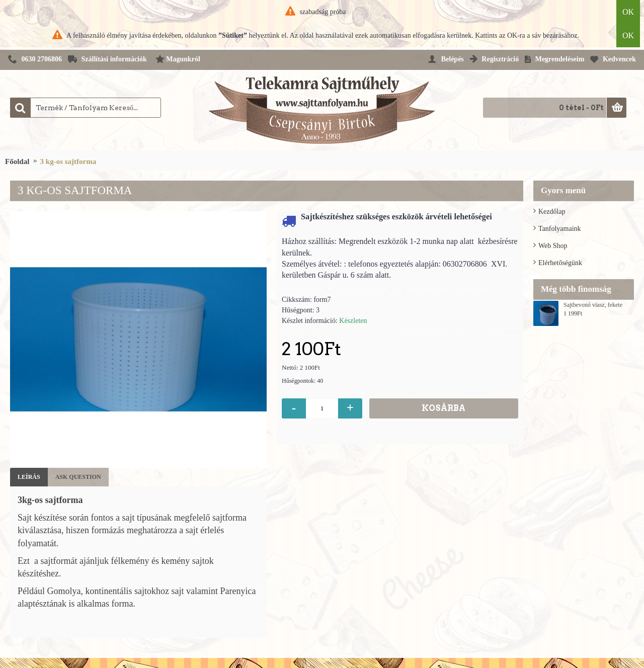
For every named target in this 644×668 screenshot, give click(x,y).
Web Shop (553, 246)
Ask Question (78, 477)
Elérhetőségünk (560, 263)
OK (628, 12)
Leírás (29, 477)
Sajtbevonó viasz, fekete (593, 305)
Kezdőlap (552, 212)
